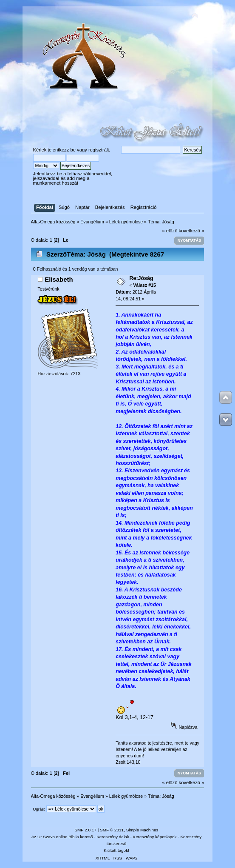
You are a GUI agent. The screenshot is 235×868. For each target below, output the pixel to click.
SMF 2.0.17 (85, 830)
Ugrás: (39, 809)
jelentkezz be (61, 150)
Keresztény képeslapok (155, 837)
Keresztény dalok (113, 837)
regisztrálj (99, 150)
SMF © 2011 (112, 830)
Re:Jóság (141, 278)
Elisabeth (59, 279)
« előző (170, 231)
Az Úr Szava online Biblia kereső (62, 837)
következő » (192, 231)
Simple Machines (142, 830)
